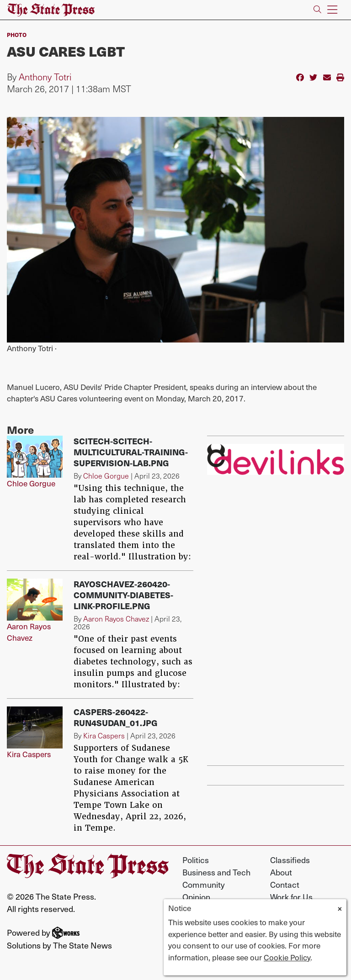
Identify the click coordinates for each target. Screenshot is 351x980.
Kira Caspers (29, 754)
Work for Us (291, 897)
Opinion (196, 897)
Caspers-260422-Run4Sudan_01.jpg (116, 717)
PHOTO (17, 34)
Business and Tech (216, 872)
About (281, 872)
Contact (285, 884)
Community (204, 884)
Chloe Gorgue (31, 483)
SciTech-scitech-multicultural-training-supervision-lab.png (131, 452)
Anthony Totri (45, 77)
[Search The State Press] (317, 10)
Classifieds (290, 860)
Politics (196, 860)
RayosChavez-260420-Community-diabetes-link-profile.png (123, 595)
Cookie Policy (287, 957)
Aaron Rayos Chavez (29, 632)
